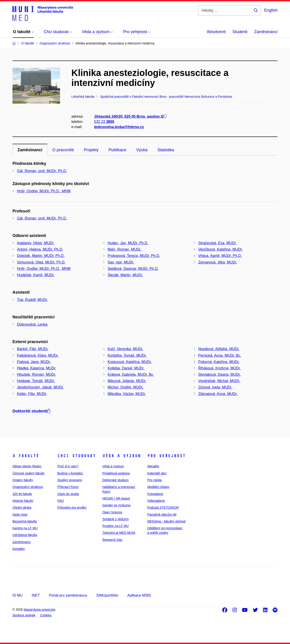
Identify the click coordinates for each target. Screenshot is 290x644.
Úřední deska (22, 507)
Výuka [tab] (142, 150)
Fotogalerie (155, 494)
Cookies (46, 615)
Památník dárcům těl (162, 515)
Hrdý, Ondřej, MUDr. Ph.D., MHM (44, 191)
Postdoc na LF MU (116, 526)
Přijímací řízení (68, 487)
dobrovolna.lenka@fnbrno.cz (119, 127)
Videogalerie (156, 501)
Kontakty (19, 549)
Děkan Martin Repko (27, 466)
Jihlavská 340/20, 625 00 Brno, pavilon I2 (130, 116)
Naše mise (20, 515)
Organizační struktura (28, 487)
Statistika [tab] (166, 150)
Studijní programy (70, 480)
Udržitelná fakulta (25, 535)
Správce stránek (24, 615)
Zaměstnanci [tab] (30, 150)
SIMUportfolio (107, 595)
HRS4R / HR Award (116, 498)
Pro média (155, 480)
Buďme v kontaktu (70, 473)
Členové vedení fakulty (29, 473)
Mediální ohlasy (158, 487)
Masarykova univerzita (39, 610)
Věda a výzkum (122, 456)
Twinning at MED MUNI (119, 533)
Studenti (240, 32)
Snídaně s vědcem (116, 519)
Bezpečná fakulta (25, 521)
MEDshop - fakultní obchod (166, 521)
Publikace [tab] (117, 150)
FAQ (60, 501)
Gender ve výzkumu (117, 505)
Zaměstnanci (266, 32)
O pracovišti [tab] (63, 150)
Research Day (112, 540)
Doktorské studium (116, 480)
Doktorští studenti (31, 411)
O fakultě (26, 456)
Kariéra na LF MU (25, 528)
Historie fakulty (23, 501)
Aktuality (153, 466)
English (271, 10)
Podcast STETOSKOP (163, 507)
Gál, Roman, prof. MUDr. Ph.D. (42, 171)
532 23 (104, 122)
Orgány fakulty (23, 480)
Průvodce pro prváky (72, 507)
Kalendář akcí (157, 473)
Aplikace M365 (139, 595)
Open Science (112, 512)
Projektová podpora (116, 473)
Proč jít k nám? (68, 466)
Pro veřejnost (166, 456)
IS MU (17, 595)
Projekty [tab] (91, 150)
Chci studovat (76, 456)
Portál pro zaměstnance (68, 595)
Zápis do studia (68, 494)
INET (36, 595)
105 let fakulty (22, 494)
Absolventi (216, 32)
